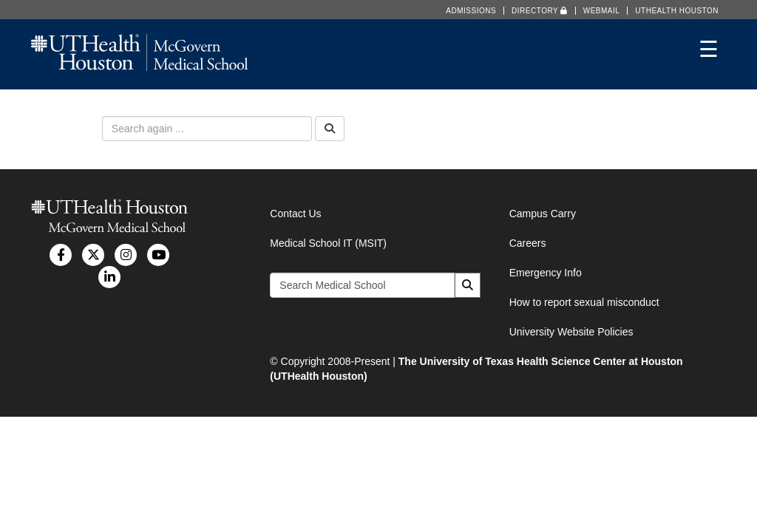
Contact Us (295, 214)
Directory (540, 11)
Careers (528, 243)
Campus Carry (543, 214)
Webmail (602, 11)
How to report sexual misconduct (584, 302)
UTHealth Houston (677, 11)
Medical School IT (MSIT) (328, 243)
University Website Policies (571, 332)
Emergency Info (546, 273)
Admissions (471, 11)
